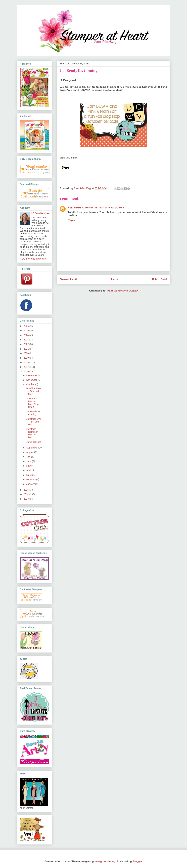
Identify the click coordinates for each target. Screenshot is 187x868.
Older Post (159, 279)
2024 (26, 335)
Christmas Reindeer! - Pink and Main (33, 433)
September (32, 448)
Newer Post (69, 279)
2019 (26, 358)
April (29, 470)
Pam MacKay (42, 213)
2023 (26, 340)
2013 (26, 499)
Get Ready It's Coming (33, 413)
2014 (26, 494)
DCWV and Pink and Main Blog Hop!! (32, 403)
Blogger (137, 861)
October (31, 384)
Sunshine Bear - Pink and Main (33, 391)
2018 (26, 362)
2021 (26, 349)
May (29, 466)
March (30, 475)
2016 (26, 371)
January (31, 484)
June (29, 461)
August (30, 452)
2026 (26, 326)
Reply (71, 220)
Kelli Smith (75, 208)
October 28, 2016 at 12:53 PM (103, 208)
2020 (26, 353)
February (31, 479)
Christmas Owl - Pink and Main (33, 422)
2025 (26, 330)
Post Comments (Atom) (122, 291)
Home (114, 279)
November (32, 380)
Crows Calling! (33, 442)
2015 (26, 490)
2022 (26, 344)
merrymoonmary (105, 861)
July (29, 457)
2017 (26, 367)
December (32, 375)
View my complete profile (33, 259)
